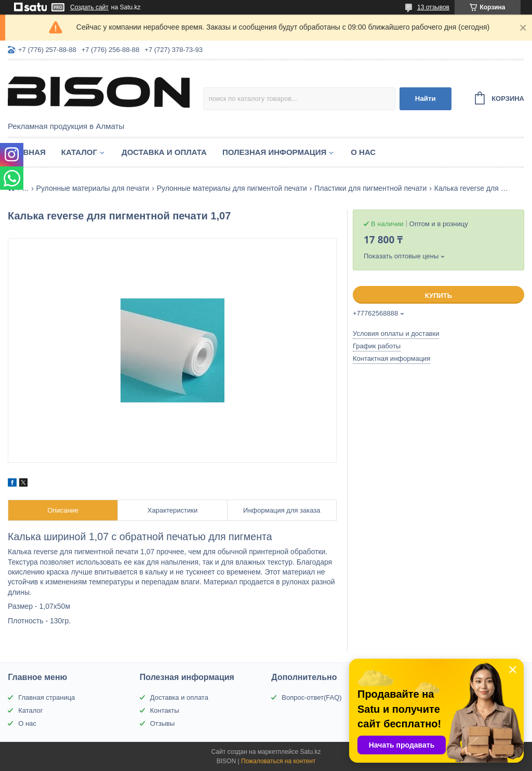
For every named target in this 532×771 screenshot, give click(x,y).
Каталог (79, 152)
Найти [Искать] (425, 99)
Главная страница (46, 697)
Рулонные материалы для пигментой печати (232, 188)
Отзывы (163, 723)
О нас (363, 152)
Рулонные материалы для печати (93, 188)
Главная (27, 152)
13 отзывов (433, 7)
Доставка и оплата (164, 152)
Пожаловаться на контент (278, 761)
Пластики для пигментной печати (370, 188)
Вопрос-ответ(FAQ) (311, 697)
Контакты (165, 710)
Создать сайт (89, 7)
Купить (438, 296)
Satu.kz (310, 752)
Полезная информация (274, 152)
